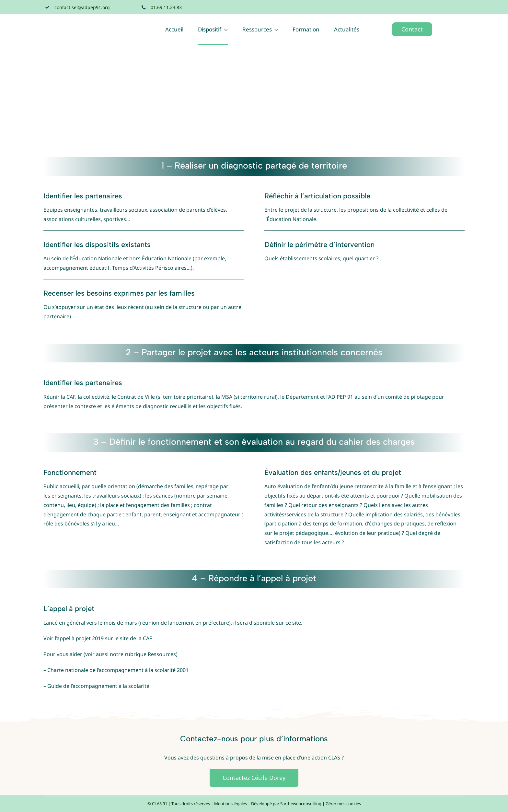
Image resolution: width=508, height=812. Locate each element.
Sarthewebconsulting (301, 804)
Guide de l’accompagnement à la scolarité (98, 686)
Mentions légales (231, 804)
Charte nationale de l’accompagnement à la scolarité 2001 (118, 670)
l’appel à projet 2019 (79, 638)
